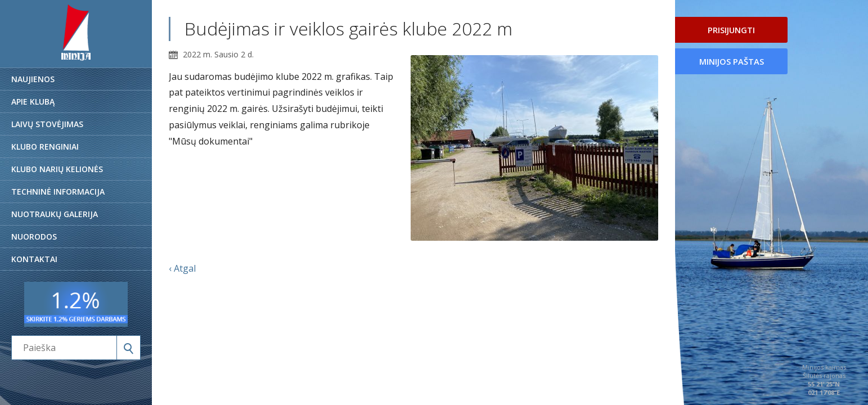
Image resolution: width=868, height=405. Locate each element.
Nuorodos (34, 237)
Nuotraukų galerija (55, 214)
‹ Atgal (182, 268)
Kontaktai (34, 259)
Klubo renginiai (45, 147)
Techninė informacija (58, 192)
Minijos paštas (732, 61)
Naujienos (33, 79)
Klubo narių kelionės (57, 169)
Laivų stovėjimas (47, 124)
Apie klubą (33, 102)
